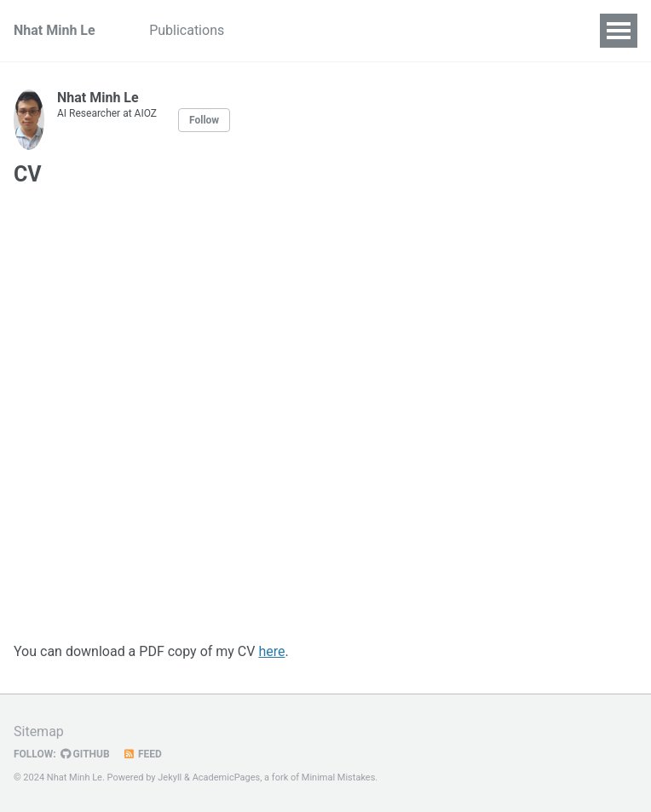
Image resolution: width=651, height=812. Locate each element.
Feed (142, 754)
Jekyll (170, 777)
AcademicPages (227, 777)
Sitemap (39, 731)
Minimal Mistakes (339, 777)
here (271, 651)
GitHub (85, 754)
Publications (187, 30)
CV (261, 30)
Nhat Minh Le (55, 30)
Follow (204, 120)
